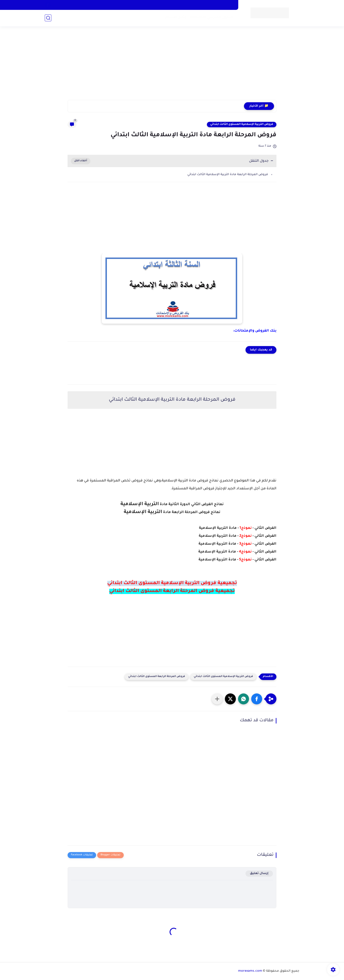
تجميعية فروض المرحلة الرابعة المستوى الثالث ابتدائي (172, 591)
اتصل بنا (228, 5)
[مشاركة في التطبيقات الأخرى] (217, 699)
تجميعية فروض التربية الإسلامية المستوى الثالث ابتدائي (172, 583)
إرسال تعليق (259, 873)
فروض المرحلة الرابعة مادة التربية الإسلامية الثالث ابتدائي (228, 175)
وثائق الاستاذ (176, 18)
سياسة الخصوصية (205, 5)
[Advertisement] (172, 66)
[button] (257, 699)
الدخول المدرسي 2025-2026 (212, 18)
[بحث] (48, 18)
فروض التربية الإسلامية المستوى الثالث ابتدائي (242, 124)
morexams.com (250, 971)
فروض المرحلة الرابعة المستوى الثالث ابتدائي (157, 677)
